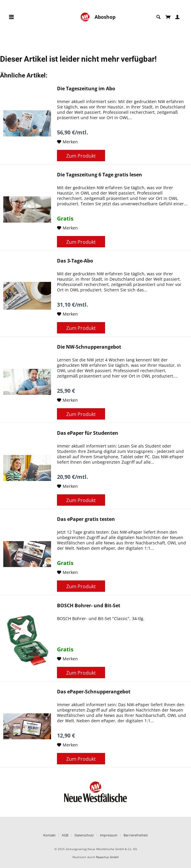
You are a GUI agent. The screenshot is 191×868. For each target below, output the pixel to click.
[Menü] (11, 17)
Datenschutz (84, 835)
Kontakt (49, 835)
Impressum (109, 835)
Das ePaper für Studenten (88, 433)
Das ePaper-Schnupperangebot (94, 692)
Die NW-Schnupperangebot (89, 347)
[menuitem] (11, 17)
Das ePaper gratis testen (86, 519)
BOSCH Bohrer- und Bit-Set (89, 606)
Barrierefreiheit (136, 835)
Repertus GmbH (107, 857)
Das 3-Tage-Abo (75, 261)
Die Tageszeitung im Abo (86, 89)
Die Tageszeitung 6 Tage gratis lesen (100, 175)
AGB (65, 835)
